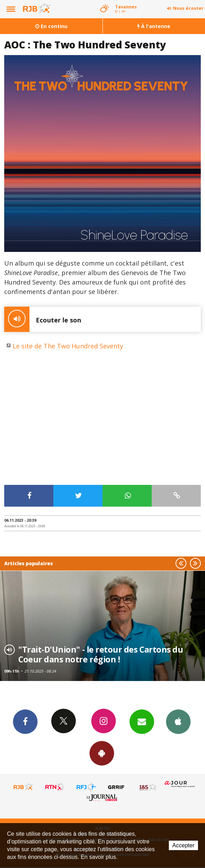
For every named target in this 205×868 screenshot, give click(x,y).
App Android (102, 753)
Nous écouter (188, 8)
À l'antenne (154, 26)
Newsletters (142, 721)
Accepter (183, 845)
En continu (51, 26)
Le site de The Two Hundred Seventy (68, 346)
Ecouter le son (43, 319)
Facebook (25, 721)
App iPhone (178, 721)
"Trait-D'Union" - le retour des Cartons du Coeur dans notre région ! (101, 654)
